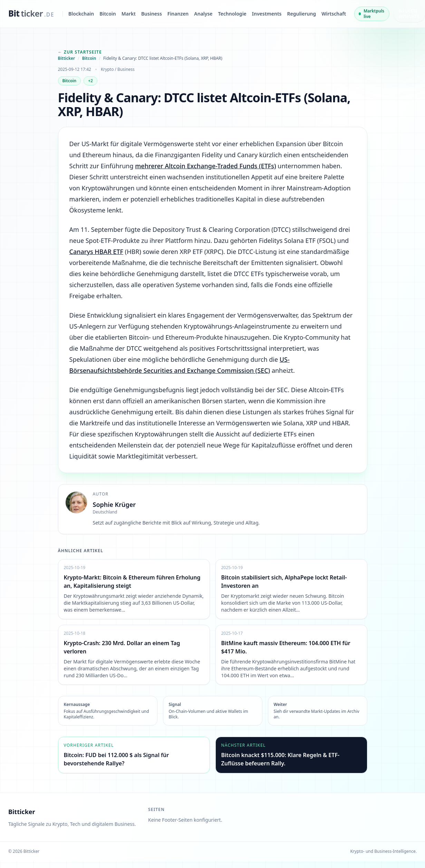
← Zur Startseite (80, 52)
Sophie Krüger (114, 504)
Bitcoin (108, 14)
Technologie (232, 14)
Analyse (203, 14)
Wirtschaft (334, 14)
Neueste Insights (409, 14)
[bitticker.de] (31, 14)
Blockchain (81, 14)
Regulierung (302, 14)
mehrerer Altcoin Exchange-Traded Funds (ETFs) (205, 166)
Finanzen (178, 14)
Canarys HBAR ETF (96, 252)
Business (152, 14)
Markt (129, 14)
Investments (267, 14)
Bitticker (67, 58)
